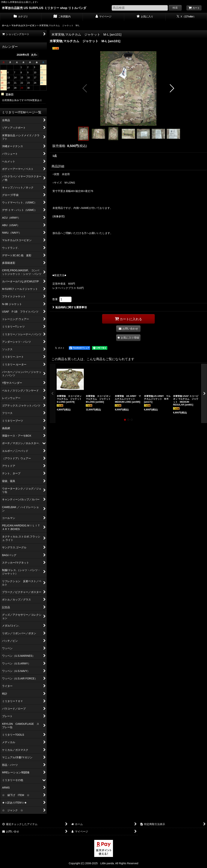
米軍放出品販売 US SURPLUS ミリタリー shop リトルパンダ (44, 8)
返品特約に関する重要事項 (70, 307)
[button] (85, 88)
